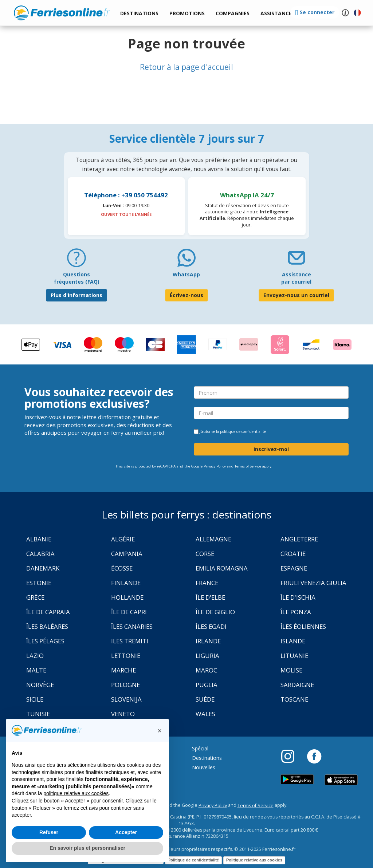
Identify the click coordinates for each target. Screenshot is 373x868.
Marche (123, 670)
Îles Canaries (132, 626)
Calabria (40, 554)
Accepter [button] (126, 832)
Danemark (43, 568)
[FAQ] (76, 261)
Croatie (293, 554)
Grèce (35, 597)
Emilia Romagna (222, 568)
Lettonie (126, 656)
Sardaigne (297, 685)
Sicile (35, 699)
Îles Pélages (45, 641)
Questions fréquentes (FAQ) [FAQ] (77, 278)
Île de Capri (129, 612)
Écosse (122, 568)
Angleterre (299, 539)
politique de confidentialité (243, 431)
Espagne (294, 568)
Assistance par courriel (296, 278)
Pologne (125, 685)
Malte (36, 670)
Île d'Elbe (210, 597)
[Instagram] (291, 756)
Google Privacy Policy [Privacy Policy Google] (209, 466)
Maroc (206, 670)
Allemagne (213, 539)
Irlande (208, 641)
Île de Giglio (215, 612)
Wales (205, 714)
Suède (205, 699)
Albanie (39, 539)
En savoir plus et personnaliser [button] (87, 848)
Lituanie (294, 656)
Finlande (126, 583)
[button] (276, 14)
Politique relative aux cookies (254, 860)
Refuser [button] (49, 832)
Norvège (40, 685)
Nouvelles (204, 767)
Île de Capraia (48, 612)
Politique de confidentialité (193, 860)
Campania (127, 554)
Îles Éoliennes (303, 626)
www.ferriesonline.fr (62, 13)
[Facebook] (314, 756)
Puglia (207, 685)
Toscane (294, 699)
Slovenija (126, 699)
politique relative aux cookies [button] (76, 793)
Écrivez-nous (186, 295)
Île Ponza (296, 612)
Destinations (207, 758)
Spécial (200, 748)
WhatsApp (186, 274)
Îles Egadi (211, 626)
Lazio (35, 656)
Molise (291, 670)
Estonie (39, 583)
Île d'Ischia (298, 597)
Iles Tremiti (130, 641)
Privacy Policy (213, 806)
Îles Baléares (47, 626)
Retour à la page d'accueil (186, 67)
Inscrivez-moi (271, 449)
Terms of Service (248, 466)
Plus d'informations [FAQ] (76, 295)
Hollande (127, 597)
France (207, 583)
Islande (293, 641)
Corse (205, 554)
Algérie (123, 539)
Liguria (207, 656)
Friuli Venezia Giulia (313, 583)
